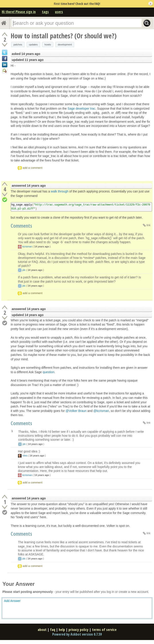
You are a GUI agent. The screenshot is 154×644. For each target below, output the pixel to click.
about (42, 630)
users (59, 12)
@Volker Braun (76, 411)
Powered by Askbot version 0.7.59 (77, 634)
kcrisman (27, 246)
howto (48, 45)
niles (25, 456)
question (49, 372)
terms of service (104, 630)
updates (33, 45)
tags (45, 12)
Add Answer (12, 601)
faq (53, 630)
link (148, 225)
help (62, 630)
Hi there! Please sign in (19, 12)
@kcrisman (101, 411)
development (65, 45)
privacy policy (78, 630)
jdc (24, 270)
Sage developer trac (81, 109)
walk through (59, 191)
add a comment (33, 168)
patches (18, 45)
